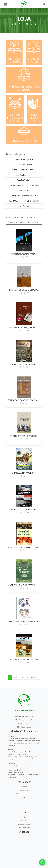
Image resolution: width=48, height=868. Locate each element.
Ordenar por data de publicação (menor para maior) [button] (25, 222)
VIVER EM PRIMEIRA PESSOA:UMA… (24, 585)
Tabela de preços (24, 828)
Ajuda (24, 797)
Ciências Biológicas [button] (23, 159)
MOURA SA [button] (13, 201)
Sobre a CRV (24, 787)
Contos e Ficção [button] (15, 185)
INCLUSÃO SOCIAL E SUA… (24, 254)
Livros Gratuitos (24, 206)
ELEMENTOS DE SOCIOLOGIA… (24, 290)
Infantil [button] (23, 190)
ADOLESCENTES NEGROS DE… (24, 436)
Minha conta (24, 820)
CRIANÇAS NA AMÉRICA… (24, 473)
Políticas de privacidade (24, 794)
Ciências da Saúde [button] (23, 165)
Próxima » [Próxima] (35, 677)
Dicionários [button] (34, 185)
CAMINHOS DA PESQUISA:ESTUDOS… (24, 327)
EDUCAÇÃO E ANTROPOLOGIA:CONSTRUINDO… (24, 400)
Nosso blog (24, 790)
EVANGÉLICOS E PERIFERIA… (24, 364)
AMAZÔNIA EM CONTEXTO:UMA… (24, 547)
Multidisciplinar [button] (32, 201)
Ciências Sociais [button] (23, 180)
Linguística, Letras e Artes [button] (23, 196)
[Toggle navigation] (5, 5)
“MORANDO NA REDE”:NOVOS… (24, 621)
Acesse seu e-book (24, 824)
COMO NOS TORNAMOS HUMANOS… (24, 659)
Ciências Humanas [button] (23, 175)
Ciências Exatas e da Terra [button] (23, 170)
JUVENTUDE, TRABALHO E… (24, 510)
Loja (24, 817)
